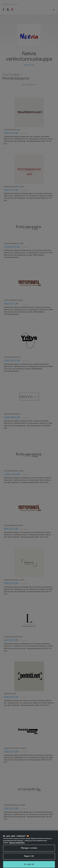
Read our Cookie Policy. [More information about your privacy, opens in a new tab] (17, 846)
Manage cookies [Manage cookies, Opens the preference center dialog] (29, 851)
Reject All (29, 859)
